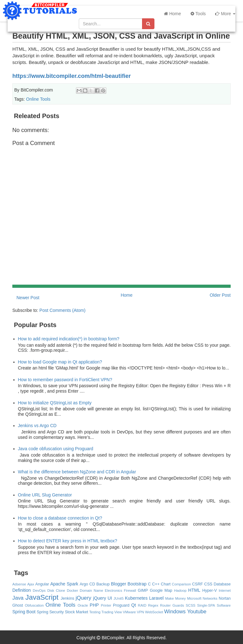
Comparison (181, 584)
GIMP (143, 590)
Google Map (161, 590)
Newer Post (28, 298)
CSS (208, 584)
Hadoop (180, 590)
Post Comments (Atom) (62, 310)
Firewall (130, 590)
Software (224, 605)
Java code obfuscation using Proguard (56, 449)
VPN (140, 612)
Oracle (83, 605)
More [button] (225, 14)
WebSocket (154, 612)
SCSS (190, 605)
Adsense (19, 584)
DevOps (39, 590)
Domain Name (91, 590)
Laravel (156, 598)
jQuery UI (103, 598)
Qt (134, 605)
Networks (210, 598)
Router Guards (172, 605)
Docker (72, 590)
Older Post (220, 295)
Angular (42, 584)
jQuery (83, 598)
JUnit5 (119, 598)
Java (18, 598)
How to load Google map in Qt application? (60, 362)
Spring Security (50, 612)
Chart (166, 584)
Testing (95, 612)
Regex (153, 605)
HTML (194, 590)
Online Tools (38, 99)
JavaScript (42, 597)
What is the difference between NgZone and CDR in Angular (77, 472)
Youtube (197, 612)
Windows (175, 612)
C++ (156, 584)
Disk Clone (56, 590)
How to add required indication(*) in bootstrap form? (69, 339)
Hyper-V (209, 590)
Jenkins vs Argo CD (37, 426)
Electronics (113, 590)
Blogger (118, 584)
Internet (225, 590)
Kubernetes (136, 598)
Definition (22, 590)
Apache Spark (64, 584)
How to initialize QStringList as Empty (55, 403)
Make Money (175, 598)
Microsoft (194, 598)
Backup (103, 584)
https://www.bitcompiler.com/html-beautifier (72, 76)
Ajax (31, 584)
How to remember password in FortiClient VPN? (65, 380)
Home (172, 14)
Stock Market (76, 612)
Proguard (121, 605)
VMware (129, 612)
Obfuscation (34, 605)
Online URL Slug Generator (45, 495)
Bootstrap (137, 584)
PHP (94, 605)
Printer (106, 605)
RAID (142, 605)
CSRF (197, 584)
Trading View (112, 612)
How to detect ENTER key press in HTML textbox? (68, 541)
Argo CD (87, 584)
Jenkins (68, 598)
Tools (198, 14)
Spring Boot (24, 612)
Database (222, 584)
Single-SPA (206, 605)
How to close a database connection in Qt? (60, 518)
